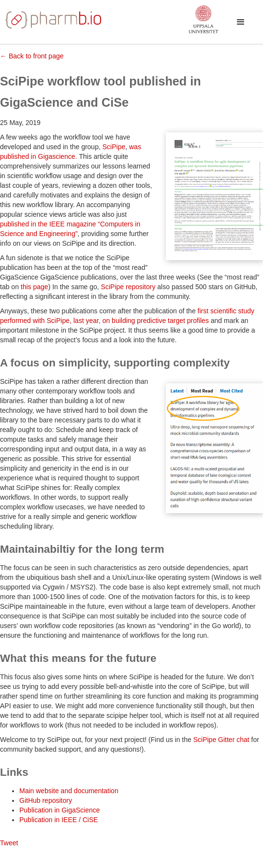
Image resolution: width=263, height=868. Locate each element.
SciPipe (114, 147)
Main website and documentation (69, 791)
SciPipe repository (128, 287)
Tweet (9, 843)
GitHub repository (46, 800)
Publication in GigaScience (60, 810)
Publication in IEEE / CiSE (59, 820)
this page (35, 287)
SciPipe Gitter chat (221, 740)
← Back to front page (32, 56)
